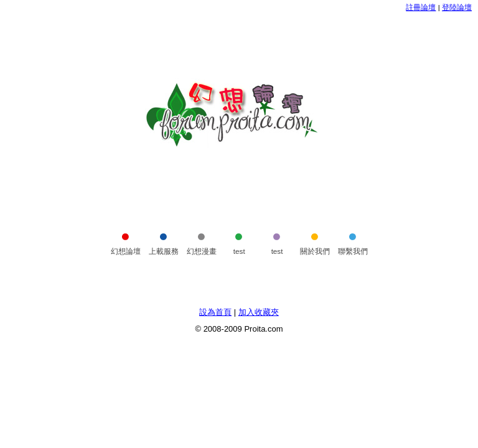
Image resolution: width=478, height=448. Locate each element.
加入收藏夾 (259, 312)
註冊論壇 (421, 7)
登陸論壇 (457, 7)
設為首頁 (215, 312)
